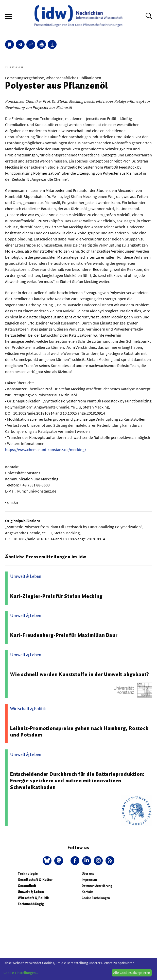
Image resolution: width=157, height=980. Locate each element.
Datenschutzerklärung (97, 886)
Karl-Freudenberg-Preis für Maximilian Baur (64, 635)
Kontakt (87, 892)
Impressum (89, 880)
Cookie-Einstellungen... (21, 973)
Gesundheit (27, 886)
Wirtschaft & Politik (33, 898)
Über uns (88, 874)
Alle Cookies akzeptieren (132, 973)
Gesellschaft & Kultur (35, 880)
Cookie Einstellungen (96, 898)
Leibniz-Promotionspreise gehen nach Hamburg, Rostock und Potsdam (79, 731)
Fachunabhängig (31, 904)
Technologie (28, 874)
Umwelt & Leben (31, 892)
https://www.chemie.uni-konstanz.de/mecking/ (46, 450)
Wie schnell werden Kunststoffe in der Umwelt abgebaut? (80, 674)
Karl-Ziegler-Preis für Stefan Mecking (56, 596)
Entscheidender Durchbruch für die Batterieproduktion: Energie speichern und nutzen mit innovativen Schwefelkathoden (77, 781)
